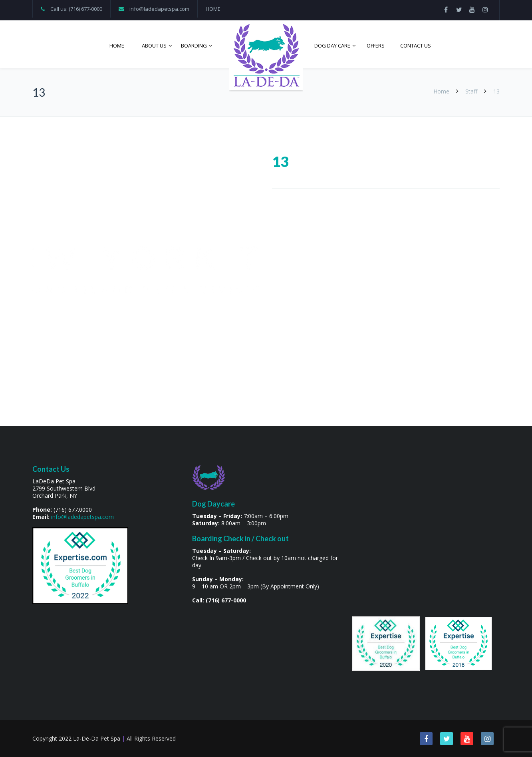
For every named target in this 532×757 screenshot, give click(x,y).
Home (117, 46)
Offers (376, 46)
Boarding (194, 46)
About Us (154, 46)
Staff (471, 91)
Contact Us (416, 46)
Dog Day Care (332, 46)
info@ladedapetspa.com (159, 9)
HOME (213, 9)
